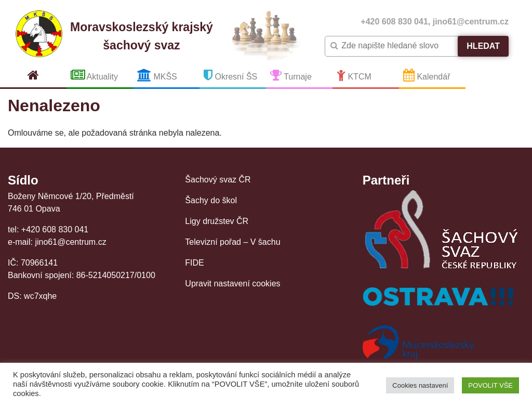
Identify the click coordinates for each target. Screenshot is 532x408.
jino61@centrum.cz (471, 22)
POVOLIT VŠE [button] (490, 385)
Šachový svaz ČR (218, 180)
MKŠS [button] (157, 75)
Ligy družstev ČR (217, 221)
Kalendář (427, 75)
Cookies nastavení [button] (420, 385)
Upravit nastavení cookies (232, 284)
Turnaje (291, 75)
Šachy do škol (211, 200)
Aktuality (94, 75)
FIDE (194, 263)
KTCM (354, 75)
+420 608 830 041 (394, 22)
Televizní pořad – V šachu (232, 242)
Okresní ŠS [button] (230, 75)
